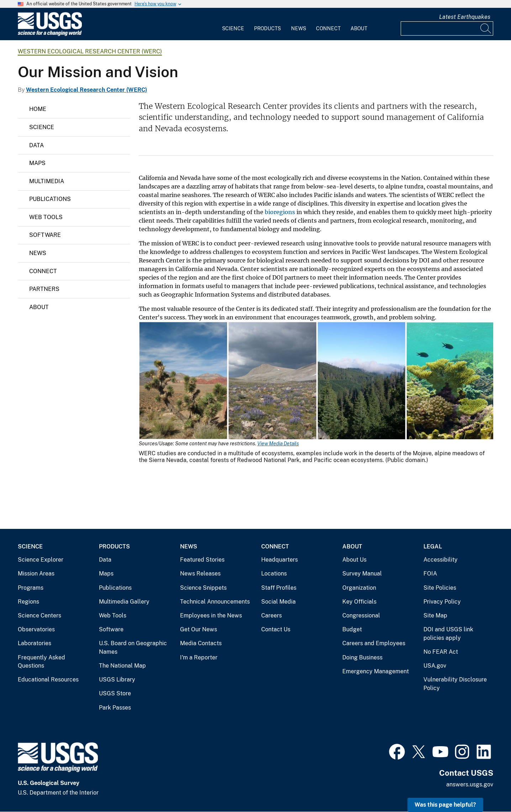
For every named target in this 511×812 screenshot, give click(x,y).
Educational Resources (48, 680)
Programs (31, 588)
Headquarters (280, 560)
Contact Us (276, 629)
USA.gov (435, 666)
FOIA (430, 574)
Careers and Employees (374, 643)
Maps (37, 163)
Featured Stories (202, 560)
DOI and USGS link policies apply (448, 634)
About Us (354, 560)
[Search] (486, 28)
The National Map (122, 666)
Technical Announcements (215, 602)
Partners (44, 289)
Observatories (36, 629)
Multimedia (47, 181)
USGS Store (115, 693)
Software (45, 235)
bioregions (280, 212)
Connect (328, 28)
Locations (274, 574)
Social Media (278, 602)
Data (36, 145)
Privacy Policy (442, 602)
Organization (359, 588)
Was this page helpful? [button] (445, 805)
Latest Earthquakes (465, 17)
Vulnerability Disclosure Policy (455, 684)
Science (233, 28)
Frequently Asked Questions (41, 662)
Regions (28, 602)
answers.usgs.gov (470, 784)
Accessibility (441, 560)
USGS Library (117, 680)
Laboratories (35, 643)
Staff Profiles (279, 588)
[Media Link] (316, 381)
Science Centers (39, 615)
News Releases (200, 574)
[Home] (50, 34)
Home (38, 109)
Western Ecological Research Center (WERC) (90, 51)
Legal (433, 546)
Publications (50, 199)
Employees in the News (211, 615)
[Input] (447, 28)
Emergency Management (376, 671)
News (299, 28)
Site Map (435, 615)
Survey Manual (362, 574)
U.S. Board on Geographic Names (133, 648)
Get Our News (199, 629)
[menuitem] (233, 24)
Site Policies (440, 588)
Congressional (361, 615)
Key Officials (359, 602)
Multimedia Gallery (124, 602)
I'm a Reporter (199, 657)
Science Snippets (203, 588)
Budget (352, 629)
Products (267, 28)
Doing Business (362, 657)
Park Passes (115, 708)
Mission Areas (36, 574)
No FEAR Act (441, 652)
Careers (272, 615)
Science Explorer (41, 560)
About (359, 28)
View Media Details (278, 444)
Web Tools (46, 217)
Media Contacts (201, 643)
